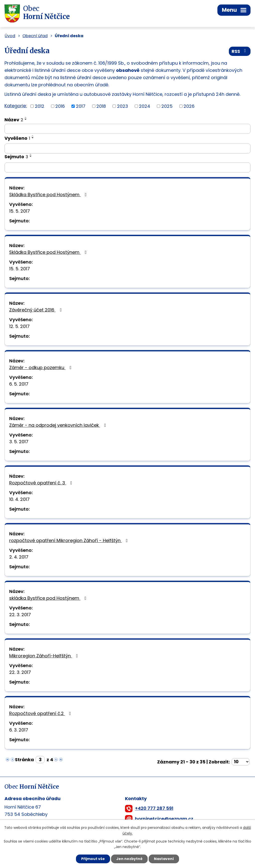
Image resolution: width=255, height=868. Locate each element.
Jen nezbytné (129, 859)
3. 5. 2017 (19, 442)
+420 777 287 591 (154, 808)
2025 (167, 106)
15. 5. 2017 (20, 211)
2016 (60, 106)
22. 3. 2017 (20, 615)
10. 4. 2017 (19, 499)
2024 (145, 106)
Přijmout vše (93, 859)
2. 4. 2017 (19, 557)
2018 (101, 106)
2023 (123, 106)
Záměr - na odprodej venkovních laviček (59, 425)
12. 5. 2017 (19, 326)
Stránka (24, 760)
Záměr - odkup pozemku (41, 367)
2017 (81, 106)
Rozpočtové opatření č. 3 (42, 483)
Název (14, 120)
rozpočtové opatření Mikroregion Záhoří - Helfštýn (69, 540)
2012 (40, 106)
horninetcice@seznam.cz (164, 819)
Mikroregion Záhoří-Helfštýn (45, 656)
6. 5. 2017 (19, 384)
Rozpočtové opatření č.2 (41, 713)
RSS (240, 51)
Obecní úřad (35, 36)
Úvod (10, 36)
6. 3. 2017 (19, 730)
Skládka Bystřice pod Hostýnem (49, 195)
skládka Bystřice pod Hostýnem (49, 598)
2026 (189, 106)
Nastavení (164, 859)
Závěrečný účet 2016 (36, 310)
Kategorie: (16, 106)
